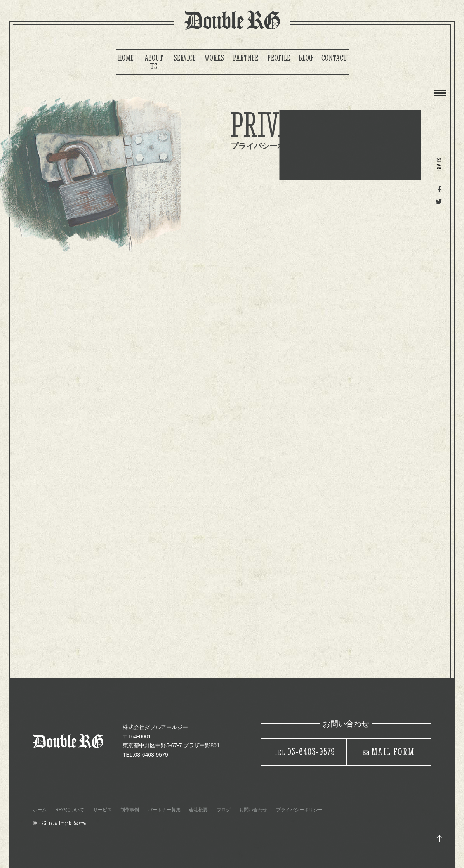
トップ (440, 839)
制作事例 (130, 810)
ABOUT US (154, 62)
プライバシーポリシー (299, 810)
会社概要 (198, 810)
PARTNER (246, 58)
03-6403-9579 (305, 752)
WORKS (214, 58)
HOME (126, 58)
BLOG (306, 58)
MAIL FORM (393, 752)
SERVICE (185, 58)
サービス (103, 810)
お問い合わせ (253, 810)
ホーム (40, 810)
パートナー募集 (164, 810)
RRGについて (70, 810)
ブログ (224, 810)
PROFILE (279, 58)
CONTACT (334, 58)
